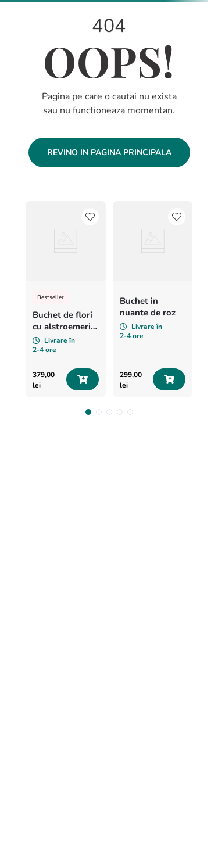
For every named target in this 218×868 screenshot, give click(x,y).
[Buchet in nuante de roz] (153, 299)
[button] (88, 412)
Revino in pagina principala (109, 153)
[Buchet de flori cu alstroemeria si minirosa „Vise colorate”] (66, 299)
